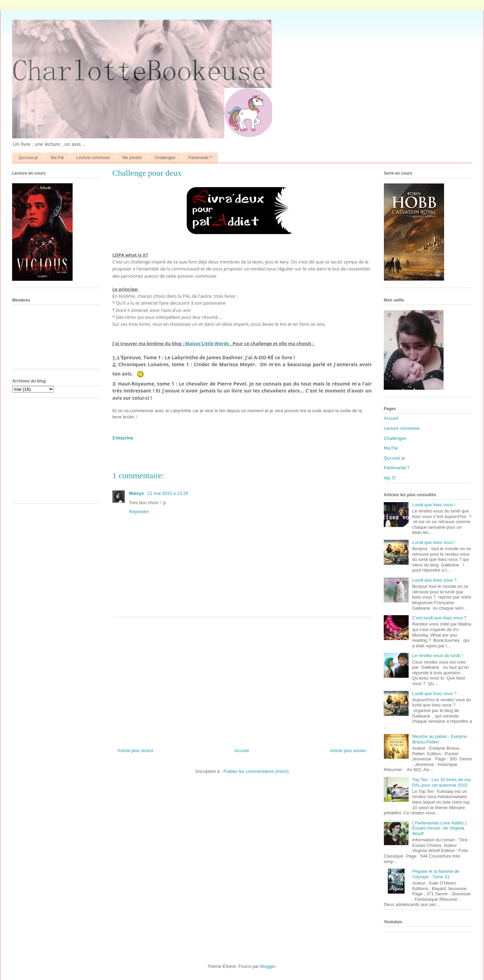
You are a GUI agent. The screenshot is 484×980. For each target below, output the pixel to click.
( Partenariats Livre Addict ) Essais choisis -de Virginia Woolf (439, 828)
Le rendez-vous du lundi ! (437, 655)
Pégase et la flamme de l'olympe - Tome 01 (436, 874)
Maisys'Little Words (207, 343)
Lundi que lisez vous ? (434, 580)
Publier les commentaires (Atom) (256, 771)
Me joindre (132, 158)
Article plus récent (135, 751)
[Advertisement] (242, 680)
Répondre (139, 512)
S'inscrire (123, 438)
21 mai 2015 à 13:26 (168, 493)
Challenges (165, 158)
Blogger (268, 966)
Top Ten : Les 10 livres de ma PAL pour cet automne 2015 (441, 782)
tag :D (390, 478)
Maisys (137, 493)
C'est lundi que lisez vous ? (439, 618)
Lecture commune (93, 158)
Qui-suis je (28, 158)
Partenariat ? (200, 158)
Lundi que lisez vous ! (434, 505)
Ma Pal (57, 158)
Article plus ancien (348, 751)
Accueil (242, 751)
